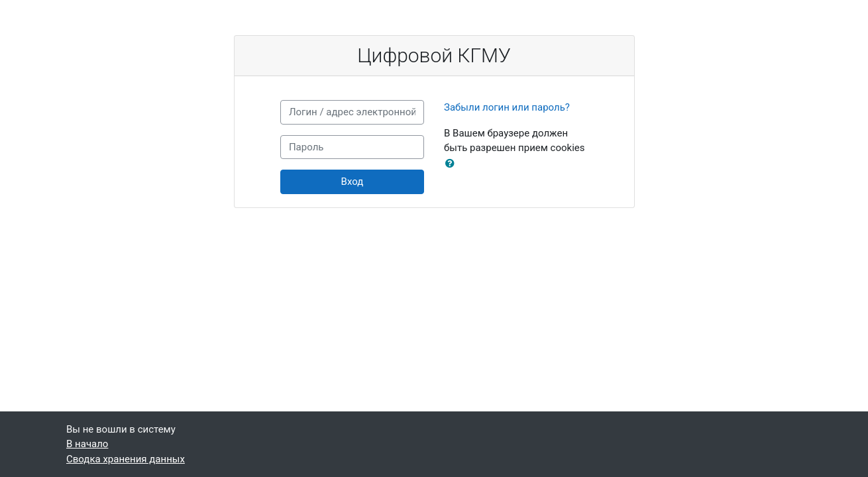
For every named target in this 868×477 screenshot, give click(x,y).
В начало (87, 444)
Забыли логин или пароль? (507, 107)
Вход (353, 182)
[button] (453, 164)
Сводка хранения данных (126, 459)
